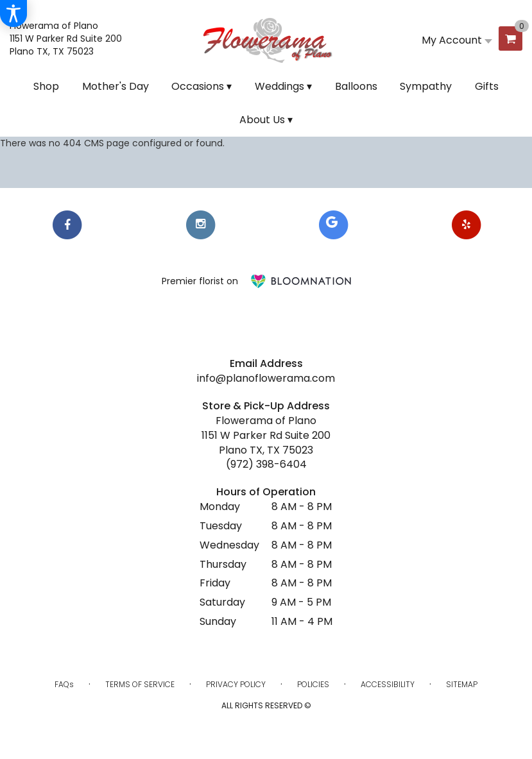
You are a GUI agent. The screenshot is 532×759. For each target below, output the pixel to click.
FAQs (64, 684)
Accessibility (388, 684)
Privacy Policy (236, 684)
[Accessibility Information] (13, 13)
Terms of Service (140, 684)
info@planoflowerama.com (266, 378)
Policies (313, 684)
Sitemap (462, 684)
